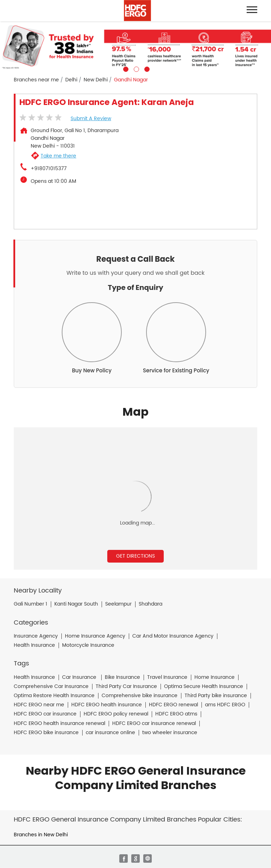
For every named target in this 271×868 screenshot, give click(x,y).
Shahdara (150, 604)
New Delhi (96, 80)
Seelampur (118, 604)
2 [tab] (135, 68)
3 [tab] (146, 68)
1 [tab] (125, 68)
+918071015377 (49, 169)
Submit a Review (91, 119)
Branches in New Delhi (41, 835)
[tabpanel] (135, 46)
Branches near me (36, 80)
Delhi (71, 80)
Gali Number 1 (31, 604)
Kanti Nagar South (76, 604)
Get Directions (135, 556)
